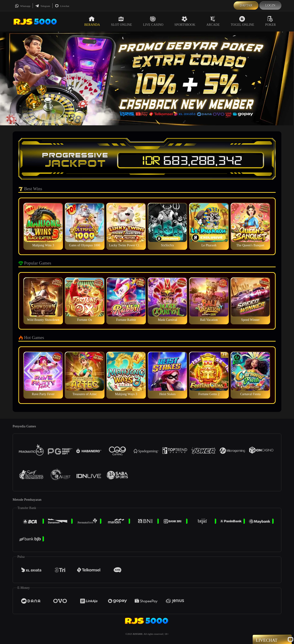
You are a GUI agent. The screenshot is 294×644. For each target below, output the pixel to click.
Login (270, 5)
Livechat (62, 6)
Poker (271, 21)
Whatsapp (23, 6)
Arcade (213, 21)
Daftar (246, 5)
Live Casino (153, 21)
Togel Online (243, 21)
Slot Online (121, 21)
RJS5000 (138, 634)
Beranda (92, 21)
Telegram (43, 6)
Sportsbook (185, 21)
